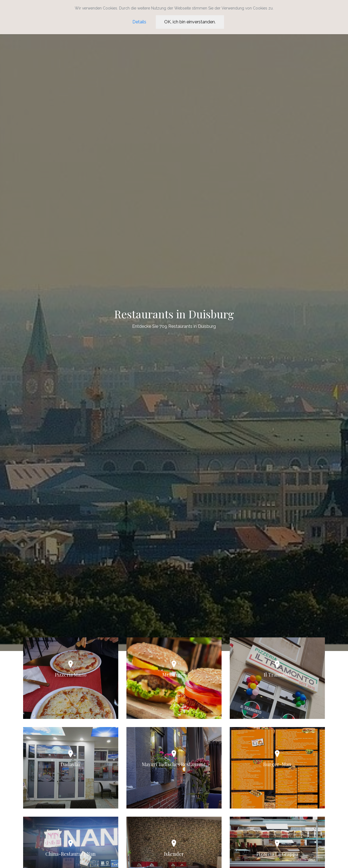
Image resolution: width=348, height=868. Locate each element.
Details (139, 22)
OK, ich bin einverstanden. (190, 22)
